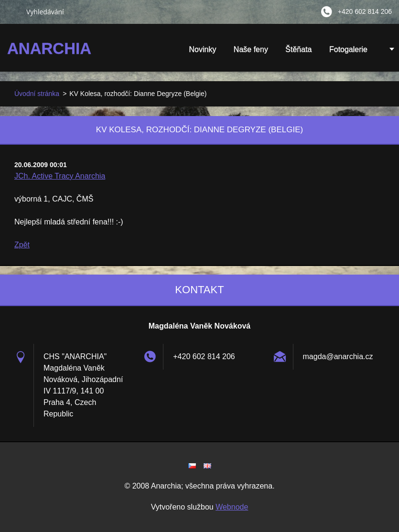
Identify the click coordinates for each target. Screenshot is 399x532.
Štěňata (298, 53)
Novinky (202, 49)
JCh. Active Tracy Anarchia (60, 176)
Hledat (13, 11)
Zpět (22, 245)
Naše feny (251, 49)
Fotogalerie (348, 53)
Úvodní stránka (37, 94)
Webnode (232, 507)
